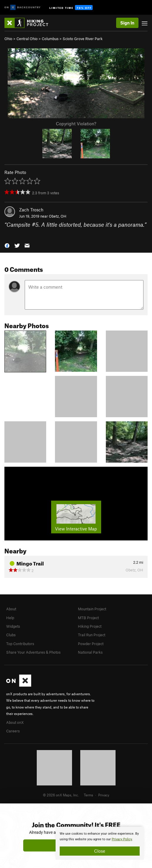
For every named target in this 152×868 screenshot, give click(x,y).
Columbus (50, 39)
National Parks (90, 652)
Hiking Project (90, 626)
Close (100, 851)
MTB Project (88, 618)
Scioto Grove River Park (83, 39)
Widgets (13, 626)
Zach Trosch (31, 210)
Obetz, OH (58, 216)
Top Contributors (20, 644)
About (11, 609)
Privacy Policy (122, 839)
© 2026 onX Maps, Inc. (61, 795)
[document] (100, 843)
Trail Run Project (92, 635)
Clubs (11, 635)
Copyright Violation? (76, 124)
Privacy (104, 795)
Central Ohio (27, 39)
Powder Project (91, 644)
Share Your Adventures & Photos (33, 652)
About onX (15, 722)
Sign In (127, 23)
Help (10, 618)
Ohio (8, 39)
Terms (88, 795)
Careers (13, 731)
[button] (7, 245)
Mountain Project (92, 609)
